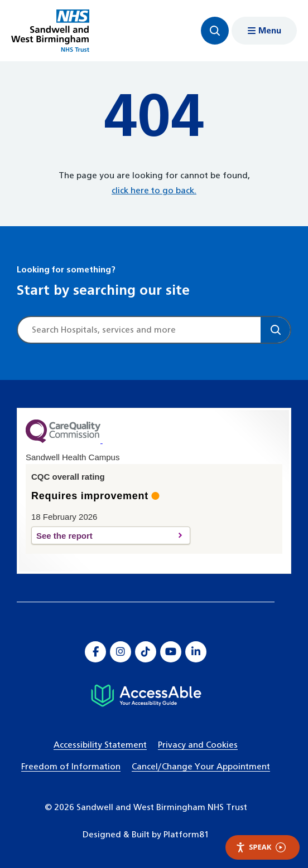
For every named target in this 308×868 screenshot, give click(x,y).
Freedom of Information (71, 767)
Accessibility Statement (100, 745)
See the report (105, 536)
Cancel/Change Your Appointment (201, 767)
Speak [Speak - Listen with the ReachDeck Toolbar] (261, 847)
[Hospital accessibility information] (146, 696)
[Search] (275, 330)
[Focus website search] (215, 31)
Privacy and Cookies (198, 745)
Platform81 (186, 835)
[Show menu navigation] (264, 31)
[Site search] (139, 330)
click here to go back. (154, 191)
